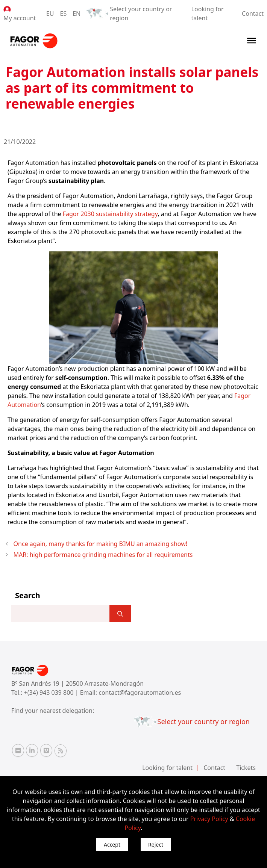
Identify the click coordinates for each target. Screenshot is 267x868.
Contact (253, 14)
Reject (156, 845)
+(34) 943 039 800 (50, 693)
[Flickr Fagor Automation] (18, 750)
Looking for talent (167, 768)
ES (64, 14)
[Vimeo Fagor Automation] (46, 750)
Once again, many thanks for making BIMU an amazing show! (100, 544)
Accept (112, 845)
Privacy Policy (209, 819)
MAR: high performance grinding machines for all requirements (103, 555)
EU (50, 14)
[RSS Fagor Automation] (61, 751)
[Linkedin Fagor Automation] (32, 750)
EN (77, 14)
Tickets (246, 768)
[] (120, 614)
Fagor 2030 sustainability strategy (110, 214)
